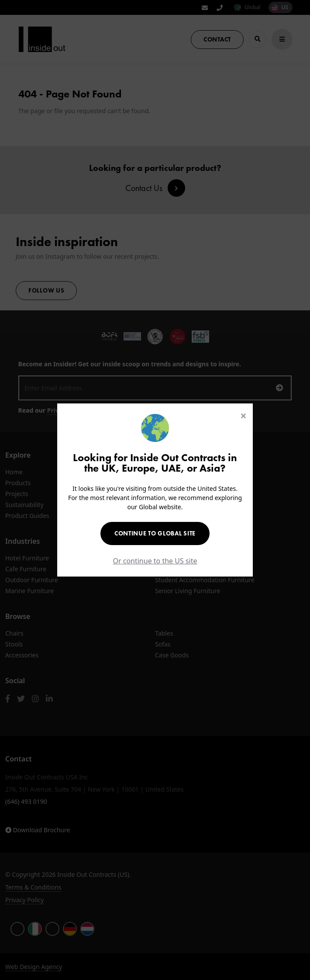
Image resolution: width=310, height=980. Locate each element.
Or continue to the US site (155, 561)
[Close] (243, 416)
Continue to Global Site (155, 533)
